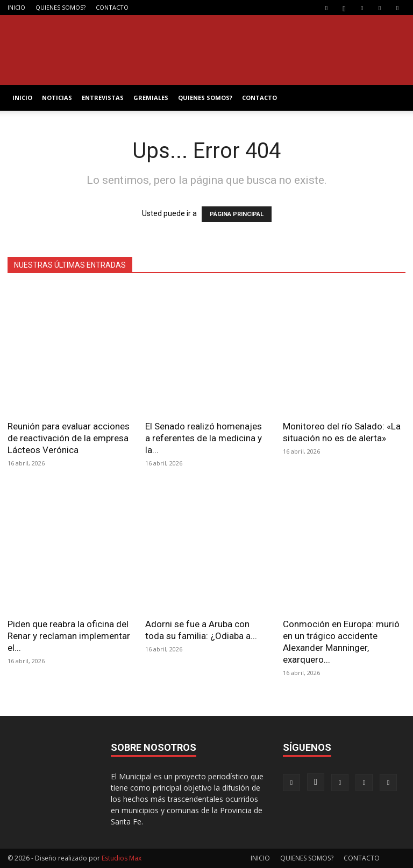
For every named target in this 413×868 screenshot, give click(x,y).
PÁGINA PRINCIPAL (237, 214)
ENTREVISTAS (103, 98)
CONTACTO (112, 7)
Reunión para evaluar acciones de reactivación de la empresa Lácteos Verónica (69, 438)
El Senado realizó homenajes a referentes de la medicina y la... (204, 438)
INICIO (16, 7)
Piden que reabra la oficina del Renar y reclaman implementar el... (69, 636)
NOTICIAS (57, 98)
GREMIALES (151, 98)
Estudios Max (122, 858)
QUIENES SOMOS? (60, 7)
